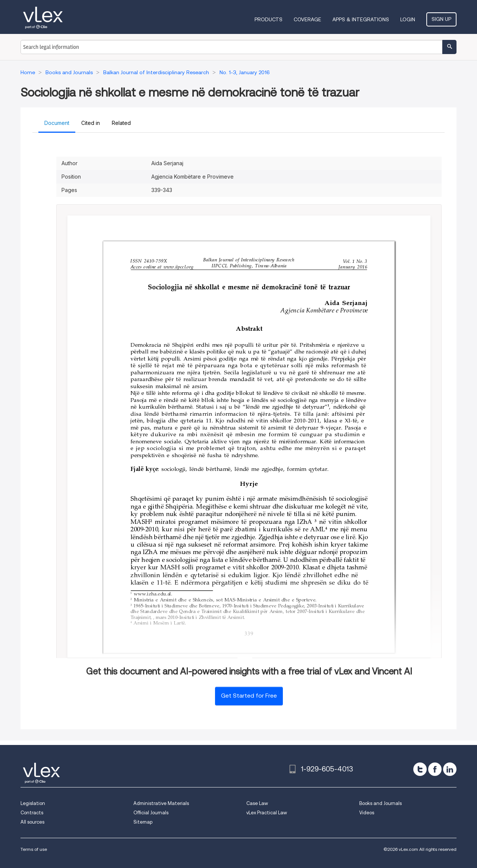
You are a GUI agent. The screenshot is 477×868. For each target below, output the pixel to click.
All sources (32, 822)
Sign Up (441, 19)
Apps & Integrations (361, 19)
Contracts (32, 813)
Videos (367, 813)
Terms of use (34, 849)
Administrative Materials (161, 803)
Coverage (307, 19)
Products (268, 19)
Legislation (33, 803)
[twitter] (420, 769)
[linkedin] (450, 769)
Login (408, 19)
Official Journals (151, 813)
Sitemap (143, 822)
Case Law (257, 803)
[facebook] (435, 769)
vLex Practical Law (267, 813)
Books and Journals (380, 803)
